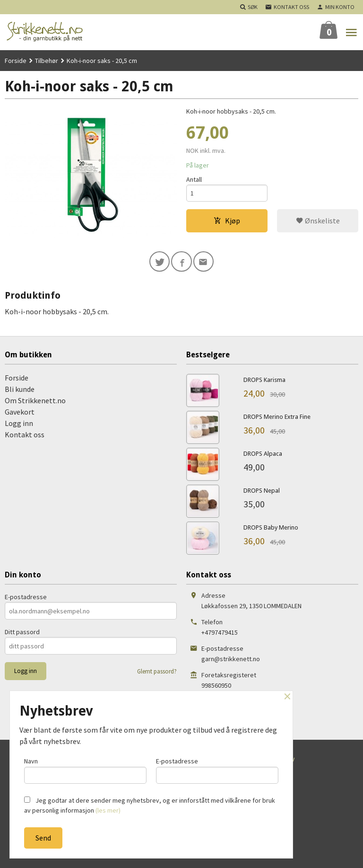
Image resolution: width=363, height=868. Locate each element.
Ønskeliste (318, 221)
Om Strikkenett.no (35, 401)
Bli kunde (20, 390)
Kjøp (227, 221)
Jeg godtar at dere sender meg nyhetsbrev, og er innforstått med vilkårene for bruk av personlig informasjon (150, 805)
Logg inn (19, 424)
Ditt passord (22, 633)
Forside (16, 61)
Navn (85, 770)
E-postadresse (26, 598)
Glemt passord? (157, 672)
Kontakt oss (25, 435)
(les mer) (108, 810)
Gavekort (20, 413)
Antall (194, 179)
